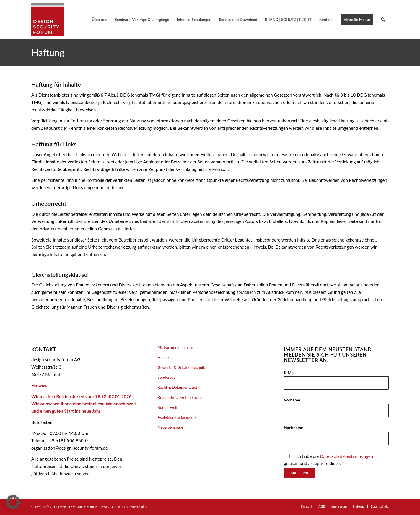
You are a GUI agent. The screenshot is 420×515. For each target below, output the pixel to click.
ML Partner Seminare (175, 347)
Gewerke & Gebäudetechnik (181, 367)
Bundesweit (168, 407)
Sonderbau (167, 377)
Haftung (48, 52)
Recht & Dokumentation (178, 387)
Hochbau (165, 357)
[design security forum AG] (48, 20)
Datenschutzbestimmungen (346, 456)
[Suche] (383, 20)
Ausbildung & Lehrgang (177, 417)
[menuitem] (100, 20)
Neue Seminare (171, 427)
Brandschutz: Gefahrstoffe (180, 397)
